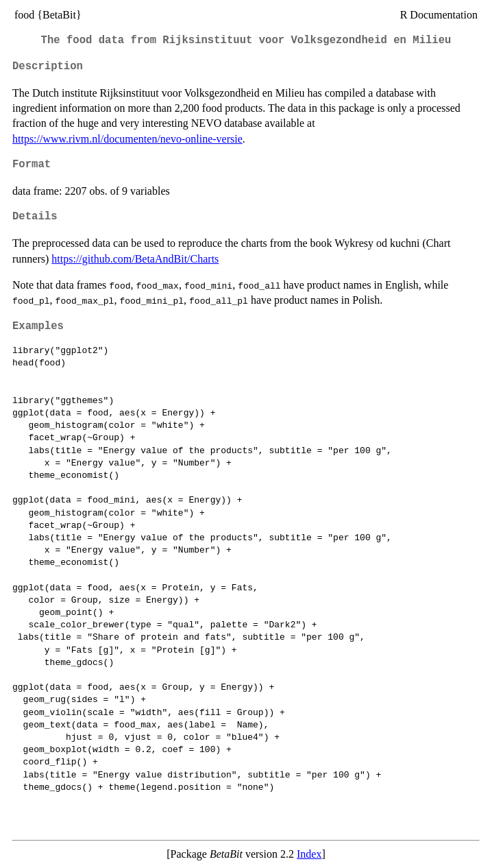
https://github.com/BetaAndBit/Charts (135, 259)
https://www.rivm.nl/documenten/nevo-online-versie (127, 139)
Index (309, 854)
